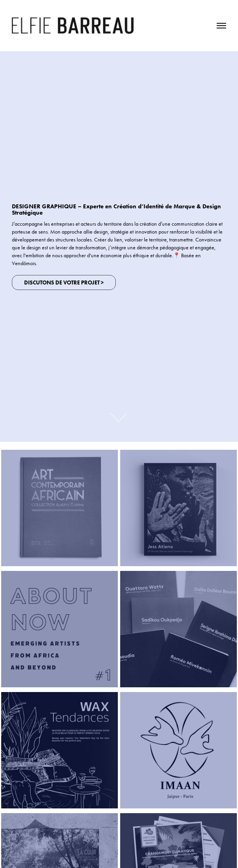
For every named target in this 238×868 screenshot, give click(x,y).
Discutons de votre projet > (64, 283)
